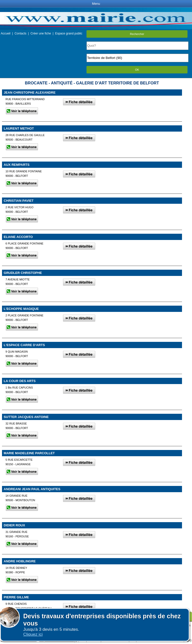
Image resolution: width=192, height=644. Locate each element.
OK (137, 70)
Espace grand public (69, 33)
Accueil (6, 33)
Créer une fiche (41, 33)
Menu (96, 4)
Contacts (20, 33)
